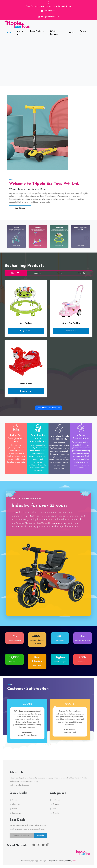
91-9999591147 (50, 11)
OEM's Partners (54, 33)
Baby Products (37, 31)
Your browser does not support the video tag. (48, 61)
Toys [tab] (59, 273)
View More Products (48, 408)
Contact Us (84, 33)
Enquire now (26, 331)
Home (10, 33)
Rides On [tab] (16, 273)
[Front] (30, 24)
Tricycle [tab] (81, 273)
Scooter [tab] (38, 273)
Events (72, 33)
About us (20, 33)
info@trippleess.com (50, 17)
